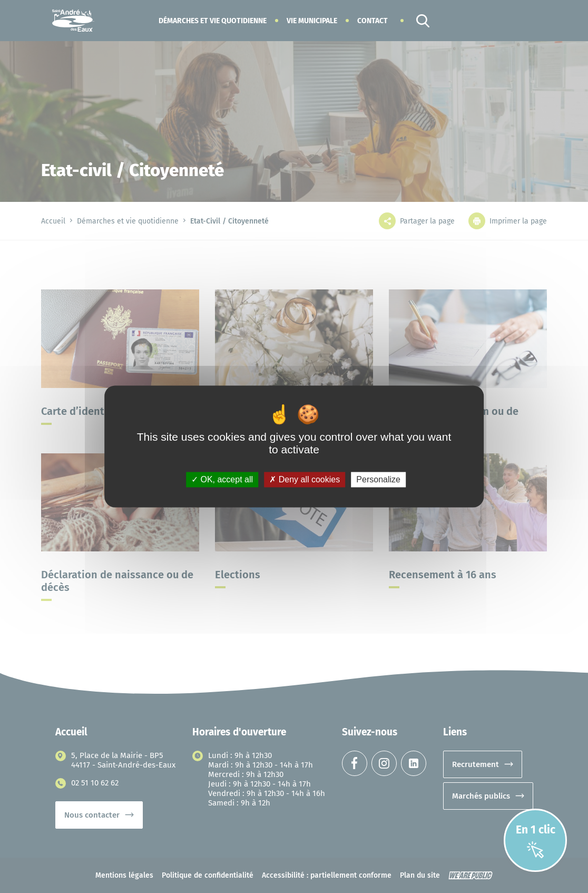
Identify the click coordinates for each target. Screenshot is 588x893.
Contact (373, 21)
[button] (213, 21)
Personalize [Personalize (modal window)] (378, 479)
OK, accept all (222, 479)
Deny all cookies (305, 479)
